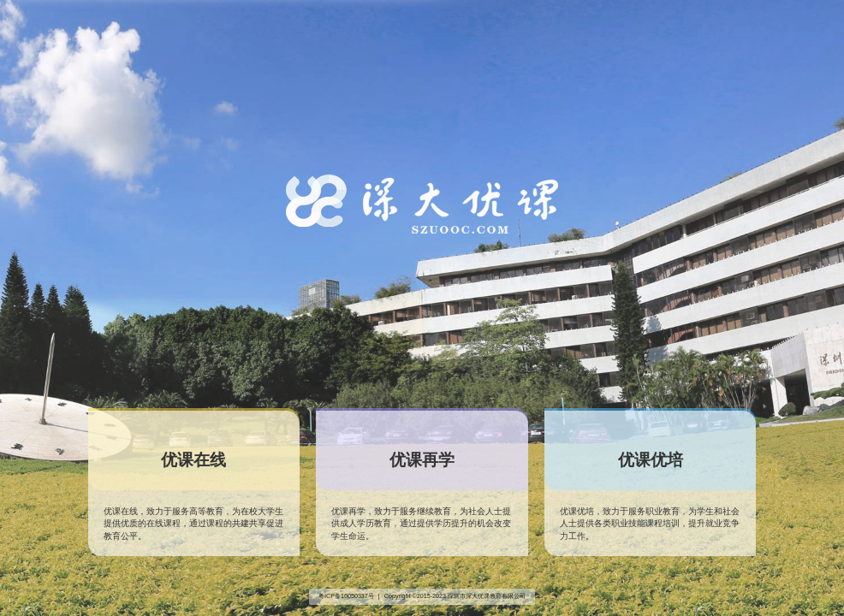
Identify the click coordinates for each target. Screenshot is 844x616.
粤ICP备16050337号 (346, 596)
